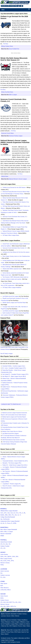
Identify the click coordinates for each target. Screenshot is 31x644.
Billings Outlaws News (7, 46)
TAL (10, 544)
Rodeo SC (5, 465)
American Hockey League (16, 136)
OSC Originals (13, 626)
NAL (7, 544)
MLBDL (2, 515)
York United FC (6, 374)
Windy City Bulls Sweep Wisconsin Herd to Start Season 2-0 (14, 59)
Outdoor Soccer (5, 600)
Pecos (9, 523)
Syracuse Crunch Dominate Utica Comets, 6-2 (15, 217)
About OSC (10, 630)
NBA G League (13, 95)
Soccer (8, 616)
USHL (14, 557)
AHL (2, 561)
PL (12, 523)
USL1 (20, 602)
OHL (5, 557)
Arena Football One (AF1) (21, 461)
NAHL (2, 557)
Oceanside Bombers (8, 461)
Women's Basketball (6, 534)
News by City (5, 626)
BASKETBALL (4, 527)
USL (16, 602)
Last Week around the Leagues (11, 296)
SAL (16, 515)
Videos (28, 626)
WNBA (2, 536)
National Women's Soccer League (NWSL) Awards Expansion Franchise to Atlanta (15, 142)
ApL (1, 519)
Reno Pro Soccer (7, 486)
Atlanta (4, 457)
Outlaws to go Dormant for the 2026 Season (14, 187)
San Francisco (6, 471)
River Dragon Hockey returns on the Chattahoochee (16, 256)
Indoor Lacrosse (5, 571)
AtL (4, 523)
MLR (2, 586)
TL (20, 515)
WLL (4, 577)
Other (13, 616)
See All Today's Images (7, 354)
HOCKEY (3, 552)
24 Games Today (14, 6)
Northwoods (6, 519)
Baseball (8, 614)
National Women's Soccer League (18, 179)
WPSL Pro (13, 606)
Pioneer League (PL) (15, 484)
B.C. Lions (5, 368)
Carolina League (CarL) (19, 366)
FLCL (17, 513)
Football (19, 614)
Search (7, 634)
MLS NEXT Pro (11, 602)
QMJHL (9, 557)
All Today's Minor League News (11, 235)
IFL (4, 544)
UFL (4, 548)
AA (1, 523)
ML (25, 513)
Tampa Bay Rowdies (8, 370)
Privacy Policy (10, 632)
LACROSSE (4, 569)
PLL (1, 577)
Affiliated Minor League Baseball (9, 511)
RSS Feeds (17, 632)
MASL (2, 598)
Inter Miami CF (6, 376)
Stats (24, 626)
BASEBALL (4, 509)
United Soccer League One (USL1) (18, 465)
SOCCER (3, 594)
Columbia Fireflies (7, 366)
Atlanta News (5, 176)
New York (5, 480)
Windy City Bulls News (7, 92)
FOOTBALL (4, 540)
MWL (6, 515)
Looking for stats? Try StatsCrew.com (11, 404)
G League (10, 532)
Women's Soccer (5, 604)
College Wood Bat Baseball (8, 517)
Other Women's (5, 588)
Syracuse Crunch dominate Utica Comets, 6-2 (15, 248)
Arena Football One (14, 49)
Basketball (14, 614)
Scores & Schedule (12, 620)
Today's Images (15, 622)
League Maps (14, 624)
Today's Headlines (22, 620)
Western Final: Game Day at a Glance (12, 431)
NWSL (8, 606)
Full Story (6, 44)
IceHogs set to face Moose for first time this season (16, 252)
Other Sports (4, 584)
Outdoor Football (5, 546)
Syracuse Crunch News (7, 133)
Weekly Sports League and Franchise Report (14, 303)
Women (17, 616)
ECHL (5, 561)
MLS (5, 602)
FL (6, 523)
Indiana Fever (6, 378)
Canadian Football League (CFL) (17, 368)
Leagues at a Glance (24, 624)
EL (14, 513)
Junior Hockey (4, 554)
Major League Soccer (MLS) (18, 376)
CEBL (5, 532)
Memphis (5, 463)
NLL (2, 573)
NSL (5, 606)
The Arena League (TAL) (15, 463)
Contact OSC (17, 630)
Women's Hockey (5, 563)
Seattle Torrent (6, 387)
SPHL (12, 561)
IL (23, 513)
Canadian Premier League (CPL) (20, 374)
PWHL (2, 565)
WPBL (15, 523)
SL (18, 515)
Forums (20, 626)
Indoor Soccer (4, 596)
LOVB (2, 590)
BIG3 (2, 532)
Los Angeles (6, 467)
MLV (5, 590)
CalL (9, 513)
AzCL (2, 513)
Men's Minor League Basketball (9, 529)
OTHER (3, 581)
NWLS (9, 590)
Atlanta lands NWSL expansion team (12, 269)
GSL (2, 606)
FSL (20, 513)
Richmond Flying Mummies (9, 391)
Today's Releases (5, 622)
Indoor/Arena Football (6, 542)
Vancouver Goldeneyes (9, 395)
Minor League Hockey (6, 559)
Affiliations (23, 622)
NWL (10, 515)
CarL (12, 513)
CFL (2, 548)
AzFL (5, 513)
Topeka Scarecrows (7, 383)
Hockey (24, 614)
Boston (4, 475)
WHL (17, 557)
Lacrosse (3, 616)
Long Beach (6, 484)
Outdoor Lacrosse (5, 575)
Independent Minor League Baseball (10, 521)
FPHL (9, 561)
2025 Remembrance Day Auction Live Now (13, 440)
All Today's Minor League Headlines (12, 287)
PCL (13, 515)
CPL (2, 602)
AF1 (2, 544)
